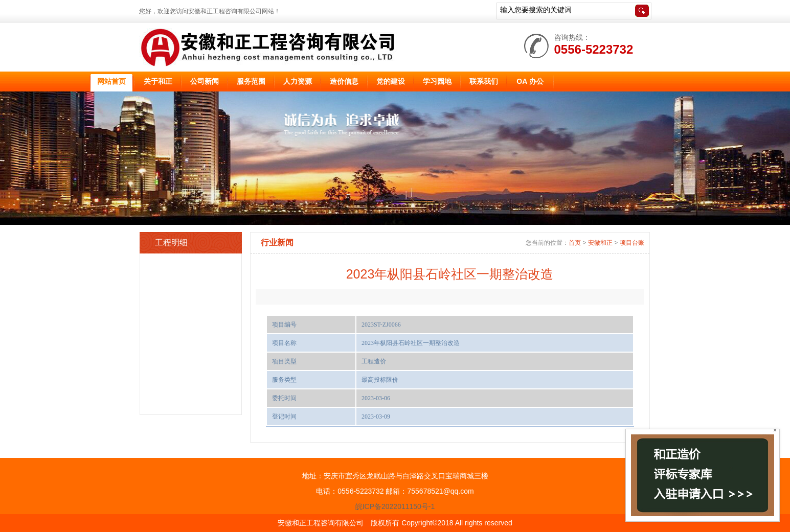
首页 (575, 243)
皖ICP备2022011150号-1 (395, 506)
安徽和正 (600, 243)
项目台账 (632, 243)
